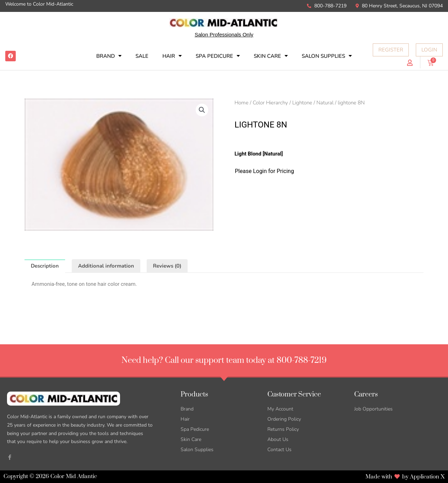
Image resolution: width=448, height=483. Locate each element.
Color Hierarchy (270, 103)
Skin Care (271, 56)
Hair (172, 56)
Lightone (302, 103)
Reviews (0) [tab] (167, 266)
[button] (202, 110)
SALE (142, 56)
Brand (109, 56)
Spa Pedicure (218, 56)
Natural (325, 103)
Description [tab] (45, 266)
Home (241, 103)
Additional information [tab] (106, 266)
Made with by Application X (405, 477)
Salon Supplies (327, 56)
